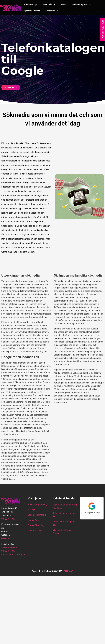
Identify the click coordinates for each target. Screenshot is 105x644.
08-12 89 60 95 (8, 519)
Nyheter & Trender (32, 11)
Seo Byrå (32, 510)
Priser (63, 4)
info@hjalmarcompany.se (13, 554)
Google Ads (33, 520)
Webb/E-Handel (35, 530)
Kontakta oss (52, 11)
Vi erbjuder (49, 5)
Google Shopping (36, 525)
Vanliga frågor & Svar (82, 4)
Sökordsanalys (30, 4)
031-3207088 (8, 538)
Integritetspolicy (9, 547)
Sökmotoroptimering (37, 504)
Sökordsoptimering (37, 515)
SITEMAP (69, 571)
